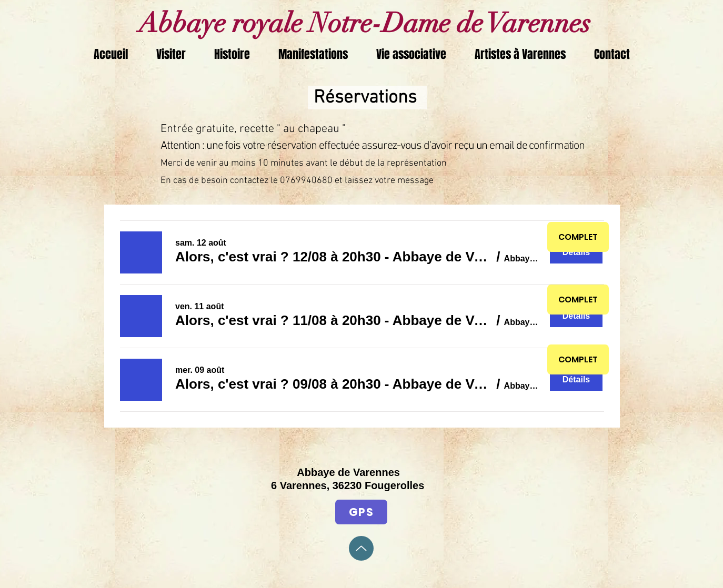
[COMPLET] (578, 237)
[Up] (361, 548)
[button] (334, 257)
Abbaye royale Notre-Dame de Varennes (362, 23)
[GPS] (361, 512)
